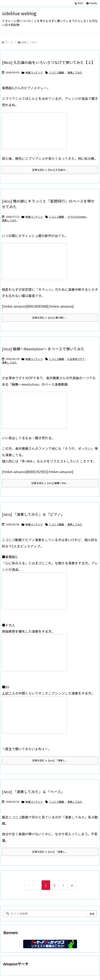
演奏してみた (75, 72)
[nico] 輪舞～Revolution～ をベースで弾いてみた (43, 349)
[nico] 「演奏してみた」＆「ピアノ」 (33, 514)
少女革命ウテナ (76, 359)
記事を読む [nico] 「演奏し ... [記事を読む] (50, 760)
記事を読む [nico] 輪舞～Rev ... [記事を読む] (50, 483)
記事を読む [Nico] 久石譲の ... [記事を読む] (50, 170)
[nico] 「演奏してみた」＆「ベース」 (33, 792)
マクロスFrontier (77, 217)
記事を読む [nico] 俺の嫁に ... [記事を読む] (50, 317)
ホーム (9, 42)
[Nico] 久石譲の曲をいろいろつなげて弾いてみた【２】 (48, 62)
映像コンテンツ (34, 72)
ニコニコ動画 (57, 72)
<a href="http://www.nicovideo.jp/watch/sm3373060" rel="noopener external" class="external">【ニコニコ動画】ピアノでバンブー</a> (34, 653)
